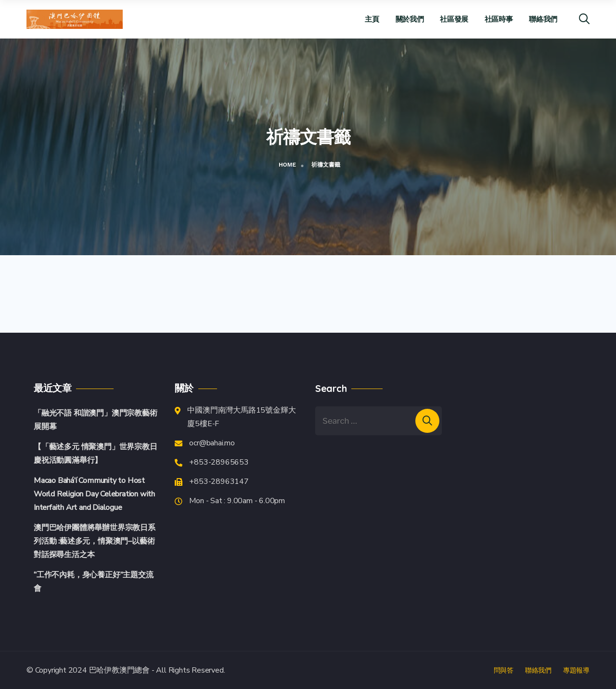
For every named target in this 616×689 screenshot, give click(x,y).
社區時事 (499, 19)
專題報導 (576, 670)
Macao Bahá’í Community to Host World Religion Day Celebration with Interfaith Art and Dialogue (94, 494)
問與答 (504, 670)
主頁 (372, 19)
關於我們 (410, 19)
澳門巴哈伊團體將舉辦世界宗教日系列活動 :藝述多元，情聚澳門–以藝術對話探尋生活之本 (95, 541)
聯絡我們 (543, 19)
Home (287, 165)
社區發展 (454, 19)
